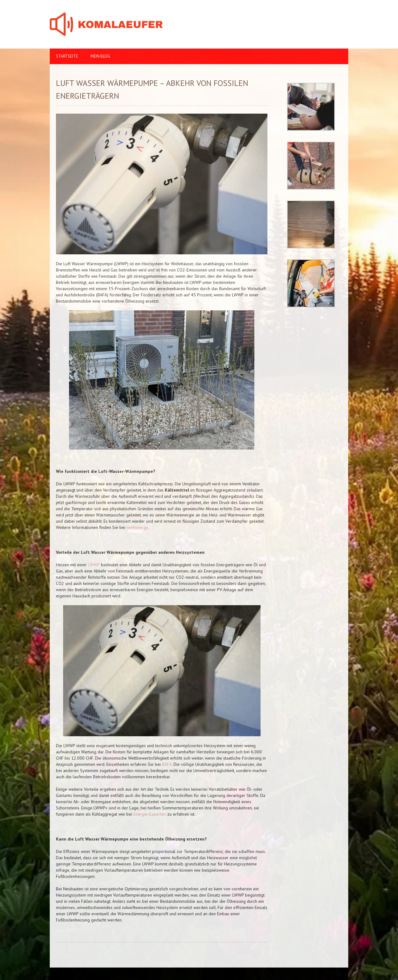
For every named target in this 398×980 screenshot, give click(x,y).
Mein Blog (100, 56)
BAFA (166, 764)
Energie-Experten (150, 814)
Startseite (67, 56)
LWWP (94, 565)
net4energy (137, 527)
